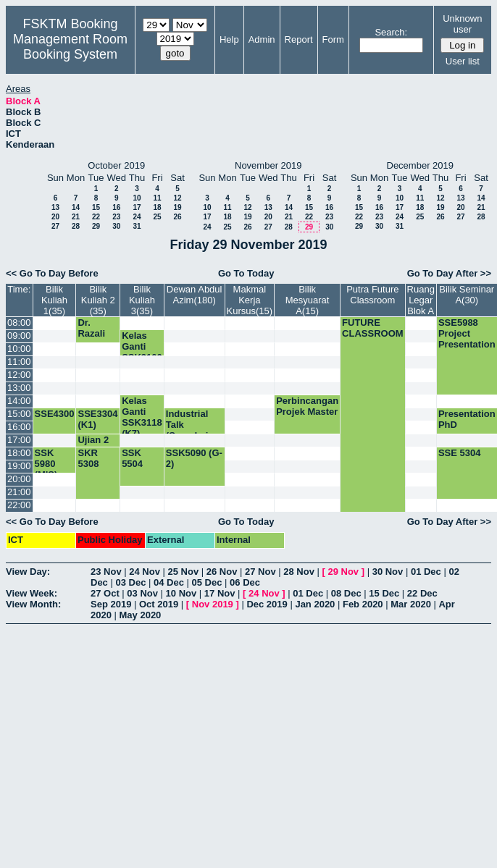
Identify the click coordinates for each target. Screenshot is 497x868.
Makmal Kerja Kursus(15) (250, 300)
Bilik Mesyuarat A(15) (308, 300)
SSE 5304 (460, 453)
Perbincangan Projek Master (307, 406)
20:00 (19, 479)
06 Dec (245, 582)
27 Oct (105, 593)
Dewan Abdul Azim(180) (195, 295)
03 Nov (142, 593)
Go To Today (246, 273)
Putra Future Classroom (372, 295)
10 (137, 198)
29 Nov (343, 572)
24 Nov (145, 572)
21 (76, 217)
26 (177, 217)
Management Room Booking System (70, 47)
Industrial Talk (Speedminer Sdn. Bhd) (195, 430)
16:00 (19, 427)
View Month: (33, 604)
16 (116, 207)
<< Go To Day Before (52, 273)
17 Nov (220, 593)
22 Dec (422, 593)
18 (157, 207)
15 (96, 207)
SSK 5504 (132, 458)
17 (137, 207)
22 (96, 217)
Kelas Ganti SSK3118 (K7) (142, 417)
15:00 (19, 414)
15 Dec (384, 593)
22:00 (19, 505)
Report (299, 39)
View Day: (28, 572)
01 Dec (426, 572)
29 (96, 226)
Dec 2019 (267, 604)
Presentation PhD (467, 419)
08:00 (19, 323)
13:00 (19, 388)
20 (55, 217)
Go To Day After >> (449, 273)
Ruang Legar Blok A (421, 300)
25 (157, 217)
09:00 (19, 336)
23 (116, 217)
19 (177, 207)
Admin (262, 39)
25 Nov (184, 572)
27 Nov (260, 572)
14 (76, 207)
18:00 (19, 453)
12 (177, 198)
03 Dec (130, 582)
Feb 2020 (363, 604)
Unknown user (462, 24)
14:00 (19, 401)
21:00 (19, 492)
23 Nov (106, 572)
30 (116, 226)
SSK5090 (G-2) (194, 458)
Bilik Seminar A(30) (467, 295)
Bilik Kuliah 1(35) (54, 300)
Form (333, 39)
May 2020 (141, 615)
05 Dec (207, 582)
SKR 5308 (88, 458)
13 (55, 207)
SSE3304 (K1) (97, 419)
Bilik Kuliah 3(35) (142, 300)
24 (137, 217)
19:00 (19, 466)
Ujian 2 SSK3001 (98, 445)
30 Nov (388, 572)
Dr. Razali (91, 328)
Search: (391, 32)
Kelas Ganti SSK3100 (142, 346)
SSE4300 (55, 414)
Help (229, 39)
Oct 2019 (159, 604)
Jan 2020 (315, 604)
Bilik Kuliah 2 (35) (98, 300)
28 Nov (299, 572)
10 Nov (181, 593)
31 (137, 226)
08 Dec (346, 593)
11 (157, 198)
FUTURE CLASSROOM (373, 328)
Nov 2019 (213, 604)
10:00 (19, 349)
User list (463, 61)
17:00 (19, 440)
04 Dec (169, 582)
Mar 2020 (411, 604)
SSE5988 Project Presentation (467, 333)
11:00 (19, 362)
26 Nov (222, 572)
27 (55, 226)
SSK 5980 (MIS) (46, 464)
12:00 (19, 375)
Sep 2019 (111, 604)
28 (76, 226)
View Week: (32, 593)
